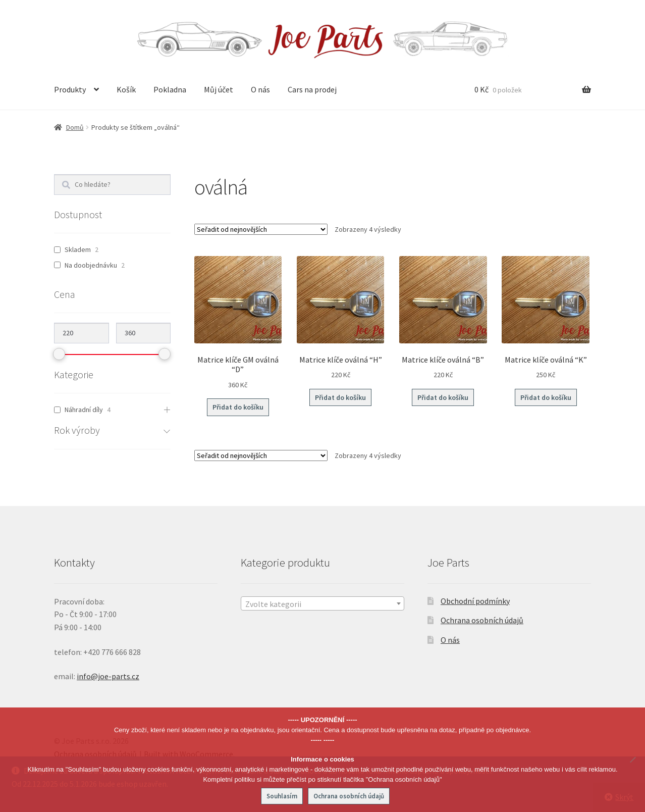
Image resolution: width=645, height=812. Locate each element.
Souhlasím (282, 796)
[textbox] (322, 604)
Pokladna (170, 89)
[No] (632, 759)
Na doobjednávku (91, 265)
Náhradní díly (84, 410)
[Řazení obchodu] (261, 229)
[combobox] (322, 603)
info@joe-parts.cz (108, 676)
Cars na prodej (312, 89)
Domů (75, 127)
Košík (126, 89)
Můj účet (219, 89)
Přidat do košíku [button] (238, 407)
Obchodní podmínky (475, 601)
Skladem (78, 249)
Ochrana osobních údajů (482, 620)
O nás (260, 89)
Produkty (70, 89)
